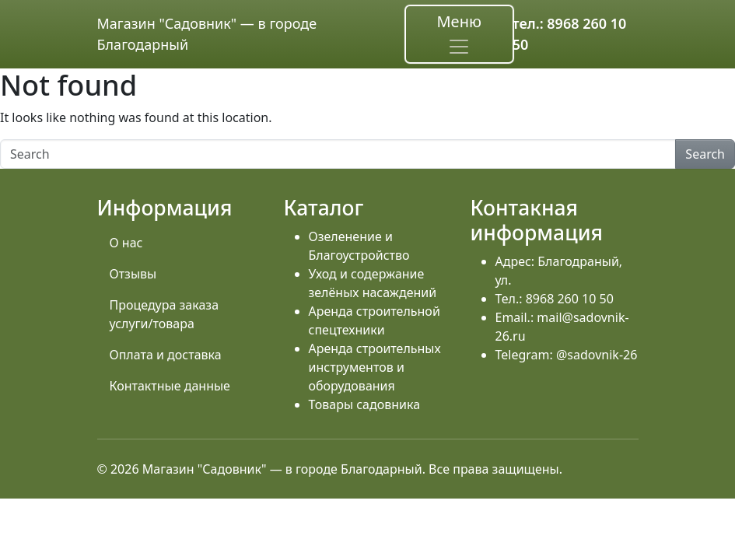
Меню (458, 35)
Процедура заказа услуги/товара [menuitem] (164, 314)
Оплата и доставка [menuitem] (166, 355)
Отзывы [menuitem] (133, 274)
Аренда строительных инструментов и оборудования (375, 367)
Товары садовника (365, 404)
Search (705, 154)
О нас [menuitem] (126, 243)
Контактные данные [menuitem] (170, 386)
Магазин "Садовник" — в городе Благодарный (207, 34)
